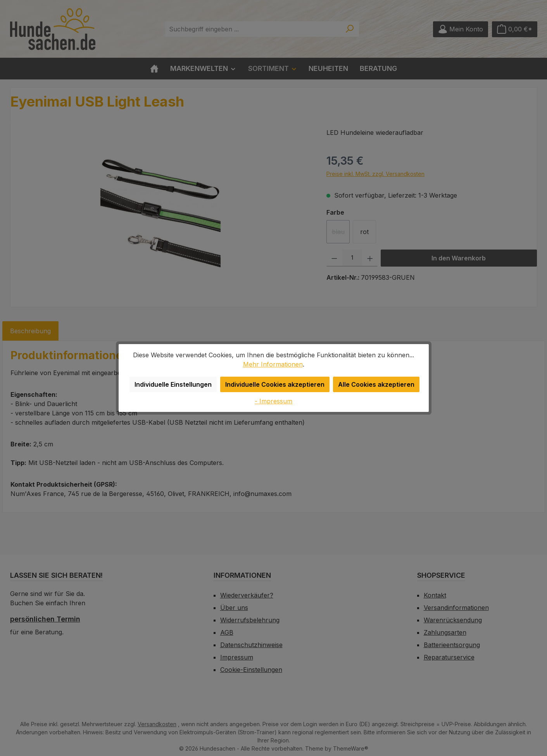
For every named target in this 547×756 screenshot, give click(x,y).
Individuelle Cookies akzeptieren (276, 384)
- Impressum (273, 401)
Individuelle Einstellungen (177, 384)
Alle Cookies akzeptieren (374, 384)
